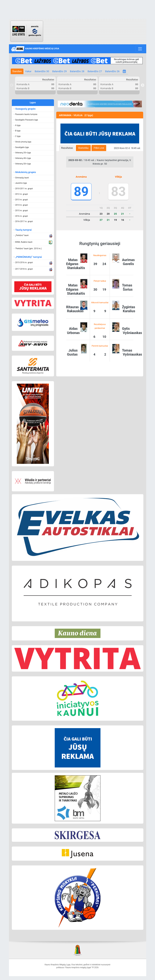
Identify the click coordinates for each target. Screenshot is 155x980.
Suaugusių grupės (25, 109)
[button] (33, 114)
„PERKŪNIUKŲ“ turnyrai (29, 257)
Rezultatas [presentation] (67, 148)
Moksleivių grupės (25, 172)
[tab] (67, 148)
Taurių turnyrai (23, 230)
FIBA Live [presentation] (99, 148)
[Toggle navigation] (140, 49)
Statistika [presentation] (83, 148)
